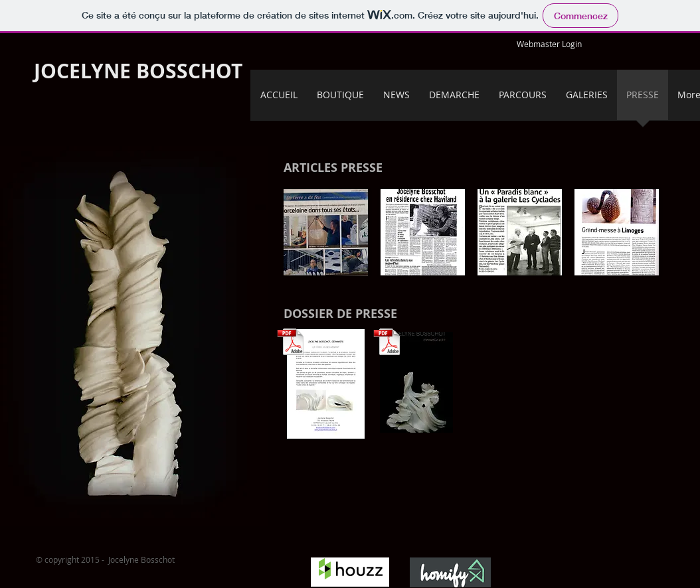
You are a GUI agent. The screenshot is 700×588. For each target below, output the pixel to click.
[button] (326, 232)
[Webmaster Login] (549, 44)
